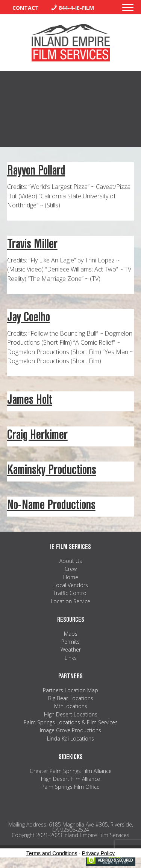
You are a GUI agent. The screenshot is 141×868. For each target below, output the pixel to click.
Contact (26, 8)
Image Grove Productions (70, 730)
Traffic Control (70, 593)
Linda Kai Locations (70, 738)
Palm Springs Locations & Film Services (71, 722)
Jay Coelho (29, 317)
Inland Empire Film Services (71, 43)
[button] (128, 9)
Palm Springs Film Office (70, 787)
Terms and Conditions (52, 853)
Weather (71, 649)
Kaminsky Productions (52, 470)
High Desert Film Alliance (70, 779)
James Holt (30, 399)
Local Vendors (71, 585)
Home (71, 577)
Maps (71, 634)
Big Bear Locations (71, 698)
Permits (70, 642)
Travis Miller (32, 244)
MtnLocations (71, 706)
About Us (71, 561)
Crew (71, 569)
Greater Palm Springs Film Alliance (71, 771)
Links (71, 658)
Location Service (70, 601)
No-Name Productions (51, 505)
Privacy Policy (98, 853)
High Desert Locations (71, 714)
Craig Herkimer (37, 435)
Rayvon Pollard (36, 170)
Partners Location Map (70, 690)
